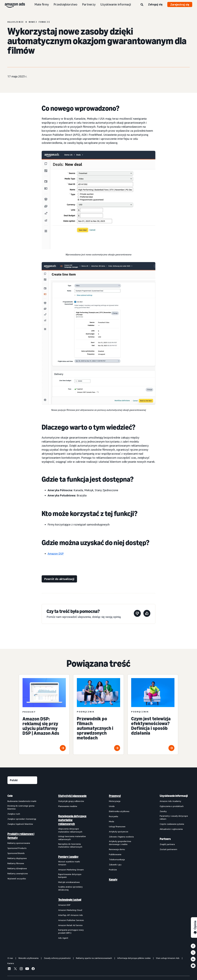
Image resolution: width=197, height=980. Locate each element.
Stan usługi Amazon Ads (168, 958)
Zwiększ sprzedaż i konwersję (22, 819)
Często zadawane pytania (172, 824)
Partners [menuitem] (165, 839)
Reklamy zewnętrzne (18, 873)
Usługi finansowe (117, 826)
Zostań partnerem (168, 849)
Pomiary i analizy (68, 857)
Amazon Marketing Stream (71, 870)
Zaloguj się (155, 4)
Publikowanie (115, 854)
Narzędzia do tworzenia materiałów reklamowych (70, 845)
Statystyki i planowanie (72, 796)
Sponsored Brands (16, 853)
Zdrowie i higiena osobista (121, 837)
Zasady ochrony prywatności (57, 958)
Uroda (112, 806)
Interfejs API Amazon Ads (71, 915)
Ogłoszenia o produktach (172, 806)
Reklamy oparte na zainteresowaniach (94, 958)
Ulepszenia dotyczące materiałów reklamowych (70, 830)
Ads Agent (63, 938)
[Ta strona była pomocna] (147, 614)
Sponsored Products (17, 848)
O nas (10, 958)
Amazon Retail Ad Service (70, 925)
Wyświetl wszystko (17, 878)
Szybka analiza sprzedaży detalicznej (70, 888)
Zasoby (163, 811)
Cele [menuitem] (10, 796)
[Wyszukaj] (142, 5)
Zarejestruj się (180, 4)
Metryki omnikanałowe (69, 882)
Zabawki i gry (115, 864)
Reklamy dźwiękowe (17, 868)
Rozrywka (113, 816)
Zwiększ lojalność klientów (20, 824)
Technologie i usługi (70, 900)
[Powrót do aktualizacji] (59, 579)
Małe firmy (42, 4)
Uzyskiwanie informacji (116, 4)
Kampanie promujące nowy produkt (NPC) (71, 931)
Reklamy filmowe (16, 863)
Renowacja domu (117, 849)
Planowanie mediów (68, 806)
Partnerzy (89, 4)
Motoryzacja (115, 801)
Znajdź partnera (167, 844)
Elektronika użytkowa (119, 811)
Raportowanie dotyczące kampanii (70, 876)
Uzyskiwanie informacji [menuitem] (174, 796)
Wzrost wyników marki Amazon (69, 863)
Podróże (113, 870)
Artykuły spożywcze (119, 832)
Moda (111, 821)
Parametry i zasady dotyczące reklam (174, 817)
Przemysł (115, 796)
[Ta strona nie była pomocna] (137, 614)
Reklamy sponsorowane (19, 843)
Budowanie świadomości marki (22, 801)
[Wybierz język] (22, 780)
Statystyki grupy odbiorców (71, 801)
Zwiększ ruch (14, 814)
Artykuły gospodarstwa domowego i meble (120, 843)
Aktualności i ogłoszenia (171, 829)
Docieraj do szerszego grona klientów (21, 807)
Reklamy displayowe (17, 858)
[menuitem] (22, 867)
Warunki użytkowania (28, 958)
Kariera (11, 963)
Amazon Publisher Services (71, 920)
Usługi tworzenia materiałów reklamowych (72, 838)
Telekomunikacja (117, 859)
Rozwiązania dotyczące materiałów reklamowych (72, 820)
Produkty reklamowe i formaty (21, 836)
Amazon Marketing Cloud (70, 910)
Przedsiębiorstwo (65, 4)
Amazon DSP (56, 554)
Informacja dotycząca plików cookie (134, 958)
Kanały (113, 879)
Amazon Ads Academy (170, 801)
